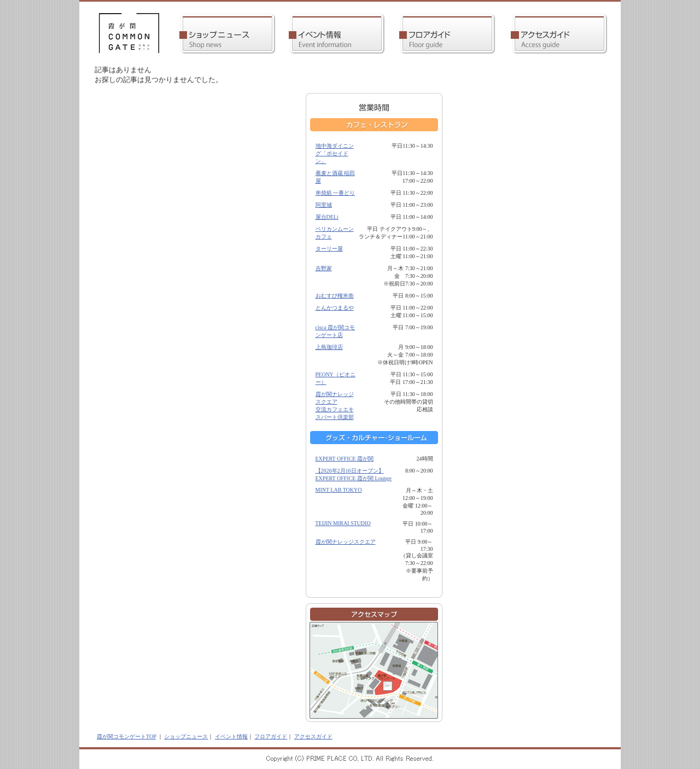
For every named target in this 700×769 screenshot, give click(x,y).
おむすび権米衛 (335, 296)
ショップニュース (186, 736)
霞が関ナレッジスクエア (346, 542)
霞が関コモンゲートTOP (126, 736)
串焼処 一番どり (336, 193)
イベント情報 (231, 736)
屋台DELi (327, 217)
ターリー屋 (329, 249)
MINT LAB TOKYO (339, 490)
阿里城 (324, 205)
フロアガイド (271, 736)
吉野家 (324, 268)
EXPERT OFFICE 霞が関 (345, 459)
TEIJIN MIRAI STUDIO (343, 523)
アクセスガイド (313, 736)
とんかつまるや (335, 308)
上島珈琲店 (329, 347)
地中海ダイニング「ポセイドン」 (335, 153)
